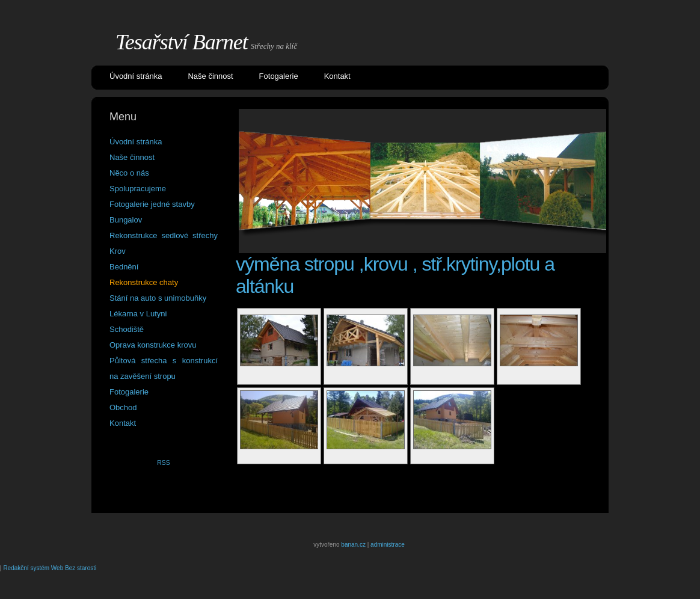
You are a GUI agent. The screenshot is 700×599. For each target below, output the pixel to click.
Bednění (124, 267)
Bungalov (126, 220)
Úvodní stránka (136, 76)
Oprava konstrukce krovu (153, 345)
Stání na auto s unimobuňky (158, 298)
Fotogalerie (279, 76)
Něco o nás (129, 173)
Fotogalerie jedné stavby (152, 204)
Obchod (123, 407)
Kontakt (337, 76)
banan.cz (353, 545)
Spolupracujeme (138, 189)
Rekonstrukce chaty (144, 282)
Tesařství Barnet (182, 42)
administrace (388, 545)
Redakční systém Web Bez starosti (50, 568)
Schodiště (127, 329)
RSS (163, 463)
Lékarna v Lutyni (138, 314)
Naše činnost (210, 76)
